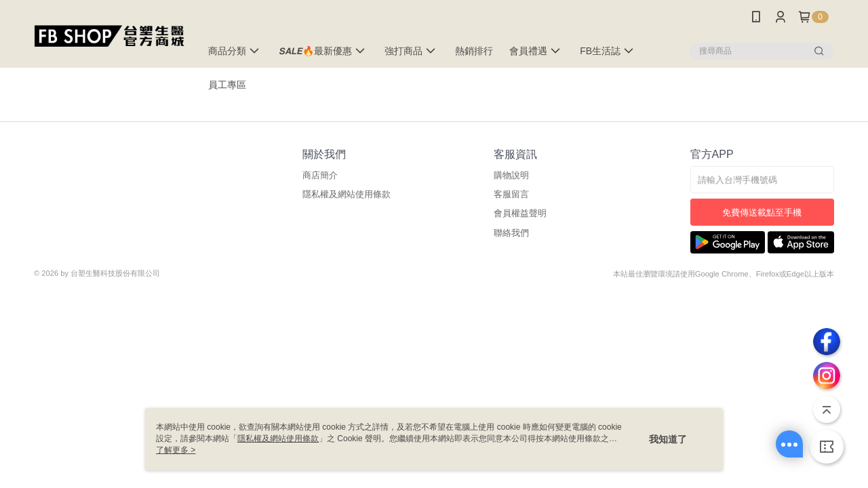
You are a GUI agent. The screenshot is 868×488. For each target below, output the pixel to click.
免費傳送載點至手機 (762, 212)
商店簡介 (320, 175)
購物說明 (511, 175)
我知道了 (668, 439)
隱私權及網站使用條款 (347, 194)
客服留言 (511, 194)
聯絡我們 (511, 233)
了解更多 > (176, 450)
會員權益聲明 (520, 213)
